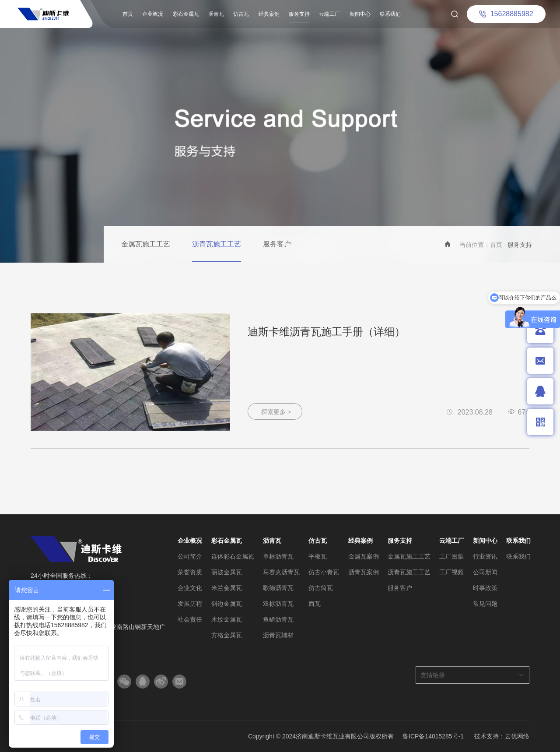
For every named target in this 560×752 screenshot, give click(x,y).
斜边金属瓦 (227, 604)
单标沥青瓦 (278, 556)
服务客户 (277, 244)
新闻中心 (360, 14)
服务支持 (299, 14)
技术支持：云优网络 (502, 736)
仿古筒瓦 (321, 588)
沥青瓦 (216, 14)
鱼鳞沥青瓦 (278, 619)
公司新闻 (485, 572)
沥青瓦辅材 (278, 635)
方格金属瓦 (227, 635)
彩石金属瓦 (186, 14)
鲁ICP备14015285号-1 (433, 736)
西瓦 (315, 604)
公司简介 (190, 556)
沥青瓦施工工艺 (217, 244)
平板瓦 (318, 556)
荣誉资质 (190, 572)
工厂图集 (451, 556)
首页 (128, 14)
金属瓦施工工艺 (146, 244)
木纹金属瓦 (227, 619)
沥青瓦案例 (364, 572)
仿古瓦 (241, 14)
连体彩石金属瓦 (233, 556)
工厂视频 (451, 572)
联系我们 (390, 14)
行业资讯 (485, 556)
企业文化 (190, 588)
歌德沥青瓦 (278, 588)
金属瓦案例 (364, 556)
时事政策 (485, 588)
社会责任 (190, 619)
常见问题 (485, 604)
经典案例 (269, 14)
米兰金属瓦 (227, 588)
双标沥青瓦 (278, 604)
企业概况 (153, 14)
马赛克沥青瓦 (281, 572)
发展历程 (190, 604)
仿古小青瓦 (324, 572)
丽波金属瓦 (227, 572)
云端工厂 (329, 14)
